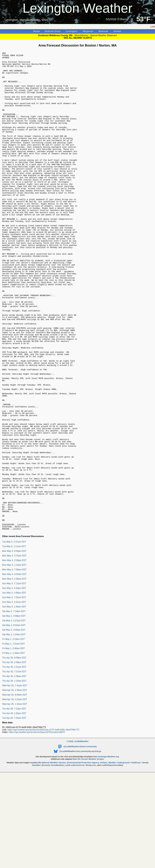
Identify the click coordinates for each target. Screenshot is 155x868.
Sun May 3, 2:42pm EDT (14, 679)
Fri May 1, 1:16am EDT (13, 743)
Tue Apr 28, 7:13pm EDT (14, 799)
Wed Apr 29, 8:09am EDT (15, 785)
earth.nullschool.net (75, 856)
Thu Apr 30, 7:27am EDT (14, 762)
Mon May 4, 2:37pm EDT (14, 646)
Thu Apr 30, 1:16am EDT (14, 771)
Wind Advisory (82, 35)
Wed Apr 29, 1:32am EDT (15, 794)
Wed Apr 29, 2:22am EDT (15, 790)
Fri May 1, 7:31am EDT (13, 734)
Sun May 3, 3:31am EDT (14, 692)
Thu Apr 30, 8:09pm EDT (14, 748)
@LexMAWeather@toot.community (77, 837)
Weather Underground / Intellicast (124, 853)
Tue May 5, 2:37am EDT (14, 632)
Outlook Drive (53, 31)
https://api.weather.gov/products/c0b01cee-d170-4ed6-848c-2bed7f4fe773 (43, 820)
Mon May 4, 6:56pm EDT (14, 641)
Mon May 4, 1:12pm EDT (14, 655)
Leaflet (104, 856)
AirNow (104, 853)
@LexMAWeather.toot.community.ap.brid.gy (77, 842)
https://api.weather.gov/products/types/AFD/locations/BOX (37, 823)
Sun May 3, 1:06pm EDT (14, 683)
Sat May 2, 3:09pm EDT (14, 706)
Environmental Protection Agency (83, 853)
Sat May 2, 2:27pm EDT (14, 711)
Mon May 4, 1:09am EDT (14, 669)
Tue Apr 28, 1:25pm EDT (14, 804)
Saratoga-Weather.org (108, 847)
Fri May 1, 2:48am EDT (13, 739)
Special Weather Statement (103, 35)
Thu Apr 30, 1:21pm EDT (14, 757)
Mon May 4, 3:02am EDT (14, 665)
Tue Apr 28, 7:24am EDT (14, 808)
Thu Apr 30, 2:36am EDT (14, 767)
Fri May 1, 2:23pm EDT (13, 730)
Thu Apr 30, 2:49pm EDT (14, 753)
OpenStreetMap (116, 856)
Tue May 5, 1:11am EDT (14, 637)
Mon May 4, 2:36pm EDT (14, 651)
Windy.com (91, 856)
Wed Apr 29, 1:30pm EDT (15, 781)
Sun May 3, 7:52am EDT (14, 688)
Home (37, 31)
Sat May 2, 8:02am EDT (14, 716)
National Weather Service (54, 853)
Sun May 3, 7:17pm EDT (14, 674)
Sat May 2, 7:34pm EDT (14, 702)
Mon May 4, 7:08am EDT (14, 660)
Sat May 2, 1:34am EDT (14, 725)
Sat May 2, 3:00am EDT (14, 720)
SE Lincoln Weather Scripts (91, 849)
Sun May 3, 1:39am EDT (14, 697)
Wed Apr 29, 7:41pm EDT (15, 776)
